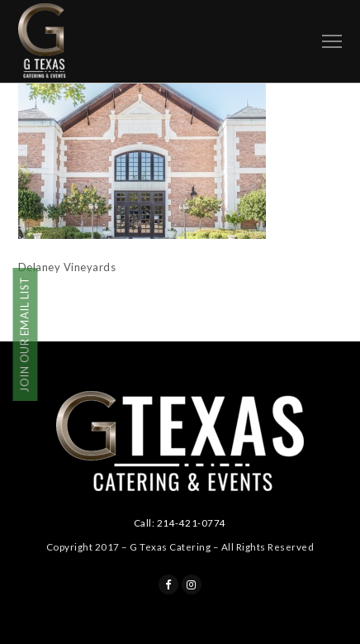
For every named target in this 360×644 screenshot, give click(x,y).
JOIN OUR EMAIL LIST (25, 334)
